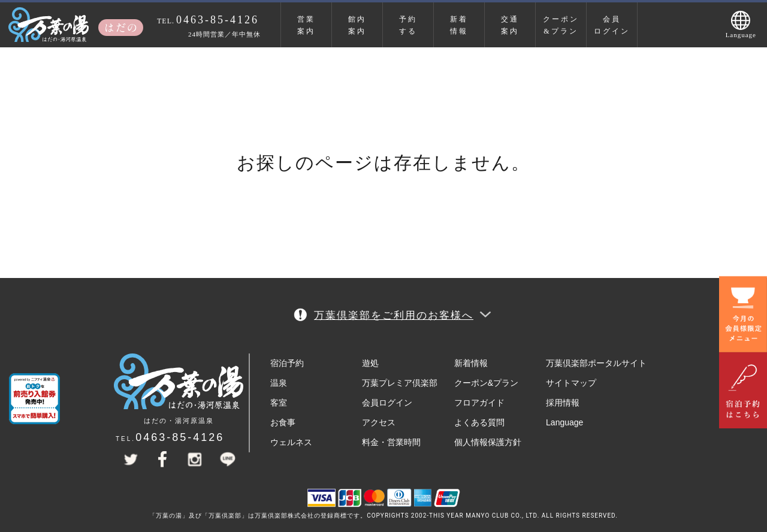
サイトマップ (571, 383)
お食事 (283, 422)
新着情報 (459, 25)
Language (564, 422)
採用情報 (563, 403)
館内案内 (357, 25)
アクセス (379, 422)
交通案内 (510, 25)
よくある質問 (479, 422)
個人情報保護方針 (488, 442)
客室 (279, 403)
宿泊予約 (287, 363)
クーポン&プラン (561, 25)
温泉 (279, 383)
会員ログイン (612, 25)
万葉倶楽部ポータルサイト (596, 363)
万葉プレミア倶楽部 (400, 383)
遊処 (370, 363)
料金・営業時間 (391, 442)
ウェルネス (291, 442)
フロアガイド (479, 403)
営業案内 (306, 25)
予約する (408, 25)
